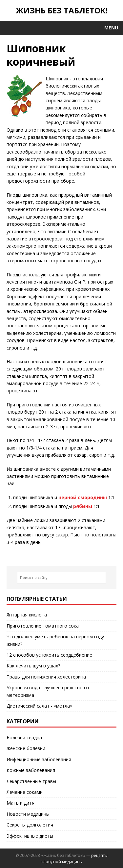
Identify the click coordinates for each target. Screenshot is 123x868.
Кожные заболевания (31, 770)
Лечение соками (25, 792)
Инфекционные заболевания (39, 759)
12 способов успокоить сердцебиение (49, 655)
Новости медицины (28, 814)
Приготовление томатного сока (43, 626)
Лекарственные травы (31, 781)
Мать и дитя (20, 803)
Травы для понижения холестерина (46, 677)
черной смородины (83, 497)
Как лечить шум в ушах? (33, 666)
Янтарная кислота (27, 615)
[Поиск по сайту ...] (61, 578)
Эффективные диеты (30, 836)
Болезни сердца (24, 737)
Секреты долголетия (30, 825)
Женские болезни (26, 748)
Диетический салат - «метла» (39, 706)
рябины (83, 506)
